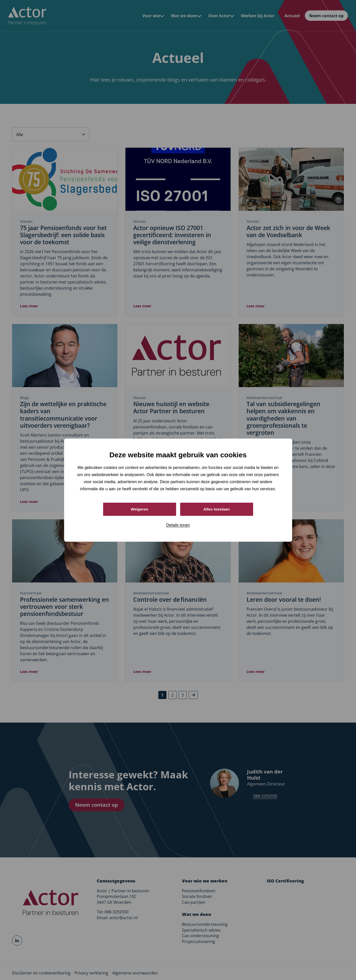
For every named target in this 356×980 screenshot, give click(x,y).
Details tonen (178, 525)
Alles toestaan (216, 509)
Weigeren (140, 509)
